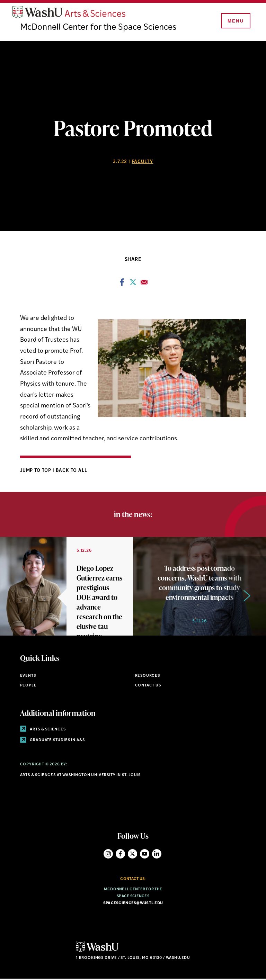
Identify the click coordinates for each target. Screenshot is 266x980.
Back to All (72, 471)
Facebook (120, 855)
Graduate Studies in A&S (52, 741)
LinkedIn (157, 855)
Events (28, 677)
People (28, 686)
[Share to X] (133, 285)
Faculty (142, 163)
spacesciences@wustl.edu (133, 904)
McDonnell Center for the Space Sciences (100, 29)
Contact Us (148, 686)
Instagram (108, 855)
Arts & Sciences (43, 730)
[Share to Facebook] (122, 285)
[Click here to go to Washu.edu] (97, 952)
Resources (148, 677)
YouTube (145, 855)
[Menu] (235, 21)
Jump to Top (37, 471)
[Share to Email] (144, 285)
